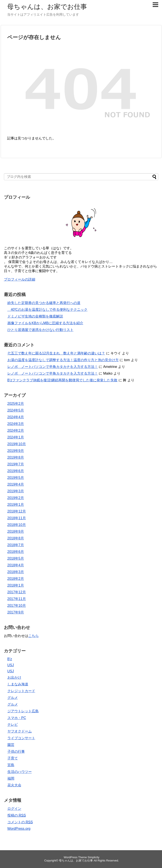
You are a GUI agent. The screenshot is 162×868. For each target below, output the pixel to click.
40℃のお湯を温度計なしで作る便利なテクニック (48, 310)
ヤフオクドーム (20, 731)
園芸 (11, 745)
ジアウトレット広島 (23, 711)
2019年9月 (16, 451)
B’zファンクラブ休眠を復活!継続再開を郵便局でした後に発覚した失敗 (63, 380)
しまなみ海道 (18, 684)
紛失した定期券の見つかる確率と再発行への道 (44, 303)
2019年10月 (17, 444)
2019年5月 (16, 478)
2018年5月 (16, 558)
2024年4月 (16, 417)
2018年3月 (16, 572)
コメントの (20, 822)
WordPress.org (19, 829)
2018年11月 (17, 518)
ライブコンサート (21, 738)
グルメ (13, 698)
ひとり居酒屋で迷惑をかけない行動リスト (40, 330)
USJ (11, 665)
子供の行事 (16, 751)
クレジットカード (21, 691)
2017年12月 (17, 592)
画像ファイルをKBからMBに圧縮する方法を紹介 (45, 323)
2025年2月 (16, 404)
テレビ (13, 725)
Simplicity (94, 857)
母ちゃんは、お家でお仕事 (47, 7)
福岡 (11, 778)
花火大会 (14, 785)
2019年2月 (16, 498)
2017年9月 (16, 612)
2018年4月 (16, 565)
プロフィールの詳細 (20, 279)
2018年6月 (16, 552)
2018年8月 (16, 538)
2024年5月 (16, 410)
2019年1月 (16, 505)
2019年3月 (16, 491)
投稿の (17, 815)
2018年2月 (16, 579)
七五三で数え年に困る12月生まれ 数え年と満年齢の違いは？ (56, 353)
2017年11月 (17, 599)
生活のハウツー (20, 772)
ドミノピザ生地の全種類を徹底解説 (35, 316)
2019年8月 (16, 457)
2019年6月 (16, 471)
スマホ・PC (17, 718)
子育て (13, 758)
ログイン (14, 809)
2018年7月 (16, 545)
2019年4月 (16, 484)
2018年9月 (16, 532)
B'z (10, 659)
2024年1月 (16, 437)
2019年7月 (16, 464)
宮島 (11, 765)
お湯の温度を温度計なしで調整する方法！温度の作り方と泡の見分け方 (63, 360)
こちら (33, 636)
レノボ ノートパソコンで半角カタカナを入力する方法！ (53, 367)
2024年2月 (16, 431)
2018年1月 (16, 585)
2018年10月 (17, 525)
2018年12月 (17, 511)
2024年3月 (16, 424)
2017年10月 (17, 606)
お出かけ (14, 677)
